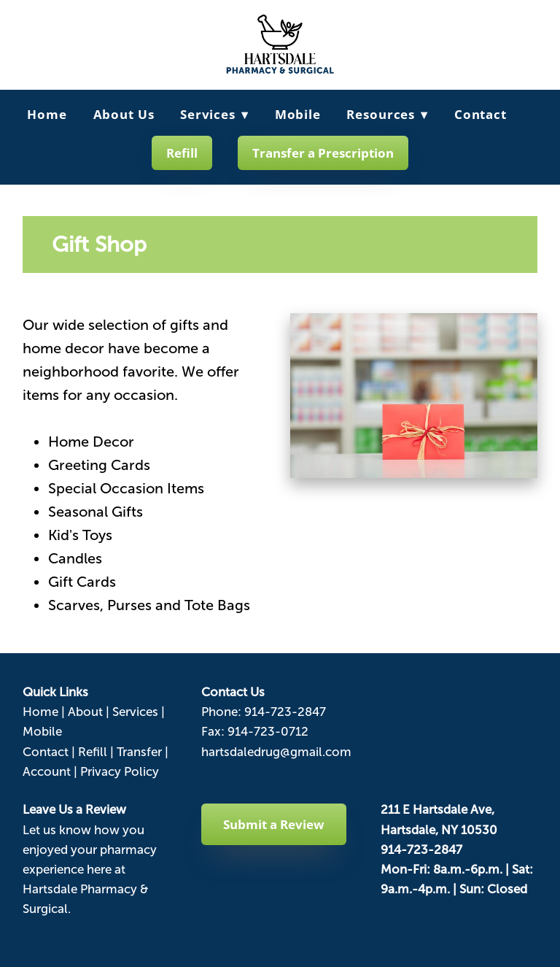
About (85, 712)
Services (214, 114)
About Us (124, 114)
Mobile (298, 114)
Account (47, 772)
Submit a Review (274, 824)
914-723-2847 (285, 712)
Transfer (139, 752)
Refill (182, 153)
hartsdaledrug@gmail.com (276, 752)
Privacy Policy (120, 772)
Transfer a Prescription (323, 153)
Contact (481, 114)
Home (47, 114)
